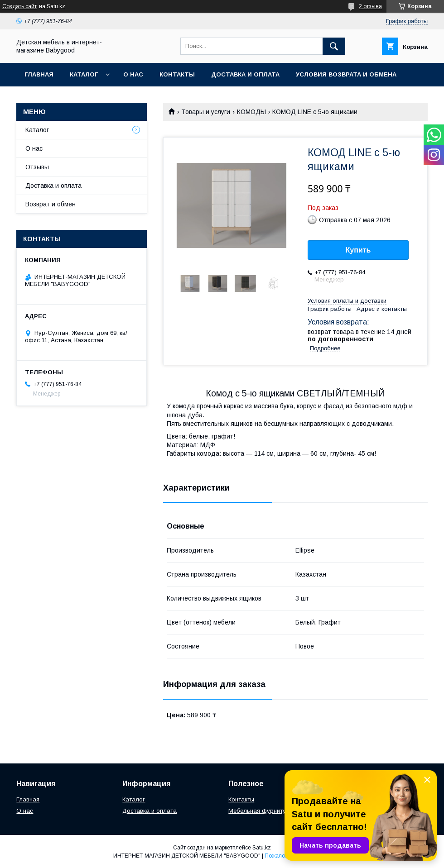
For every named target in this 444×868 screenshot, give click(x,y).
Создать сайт (19, 6)
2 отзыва (370, 6)
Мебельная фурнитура (261, 811)
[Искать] (334, 46)
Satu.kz (262, 848)
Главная (39, 74)
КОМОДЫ (251, 112)
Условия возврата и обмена (346, 74)
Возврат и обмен (51, 204)
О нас (133, 74)
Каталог (84, 74)
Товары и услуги (206, 112)
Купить (358, 250)
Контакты (177, 74)
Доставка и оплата (245, 74)
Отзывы (37, 167)
